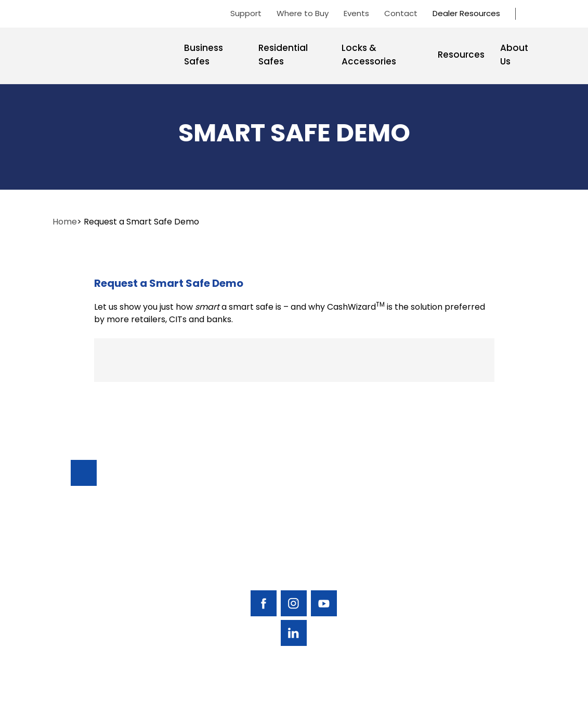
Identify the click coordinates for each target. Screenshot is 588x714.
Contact (401, 13)
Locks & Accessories (369, 55)
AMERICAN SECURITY (262, 699)
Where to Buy (303, 13)
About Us (514, 55)
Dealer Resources (466, 13)
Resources (461, 55)
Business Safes (204, 55)
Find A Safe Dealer (482, 530)
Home (65, 222)
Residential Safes (283, 55)
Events (356, 13)
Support (246, 13)
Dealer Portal (487, 601)
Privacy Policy (511, 700)
